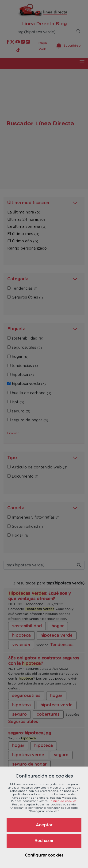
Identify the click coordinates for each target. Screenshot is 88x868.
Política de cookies (63, 801)
